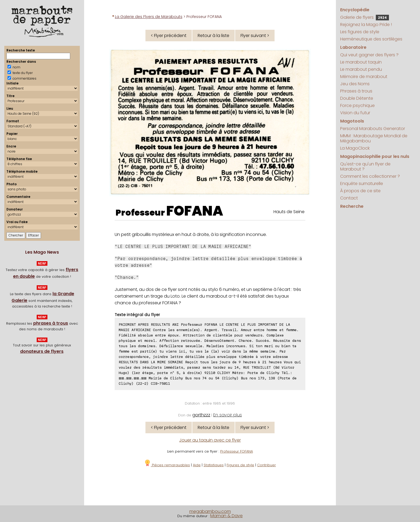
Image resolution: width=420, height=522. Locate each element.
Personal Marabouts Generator (373, 129)
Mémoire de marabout (364, 77)
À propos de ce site (360, 191)
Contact (349, 198)
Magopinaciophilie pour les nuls (375, 156)
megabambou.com (210, 511)
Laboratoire (353, 47)
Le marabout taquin (361, 62)
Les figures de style (360, 32)
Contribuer (267, 465)
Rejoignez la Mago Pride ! (366, 25)
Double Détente (357, 98)
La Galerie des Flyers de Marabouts (149, 17)
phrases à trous (51, 323)
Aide (197, 465)
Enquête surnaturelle (362, 184)
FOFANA (195, 211)
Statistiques (214, 465)
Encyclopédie (355, 10)
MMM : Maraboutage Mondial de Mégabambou (374, 138)
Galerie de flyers (365, 17)
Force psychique (357, 105)
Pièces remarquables (167, 465)
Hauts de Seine (289, 212)
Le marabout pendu (361, 69)
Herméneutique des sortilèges (371, 39)
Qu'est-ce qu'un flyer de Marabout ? (365, 166)
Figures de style (240, 465)
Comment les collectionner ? (370, 176)
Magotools (352, 121)
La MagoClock (355, 148)
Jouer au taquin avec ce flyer (210, 440)
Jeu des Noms (355, 84)
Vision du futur (355, 113)
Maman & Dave (226, 516)
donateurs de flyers (42, 351)
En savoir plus (228, 415)
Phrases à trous (356, 91)
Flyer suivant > (255, 36)
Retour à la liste (213, 36)
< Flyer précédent (169, 36)
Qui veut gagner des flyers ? (369, 55)
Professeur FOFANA (237, 451)
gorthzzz (201, 415)
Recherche (352, 206)
